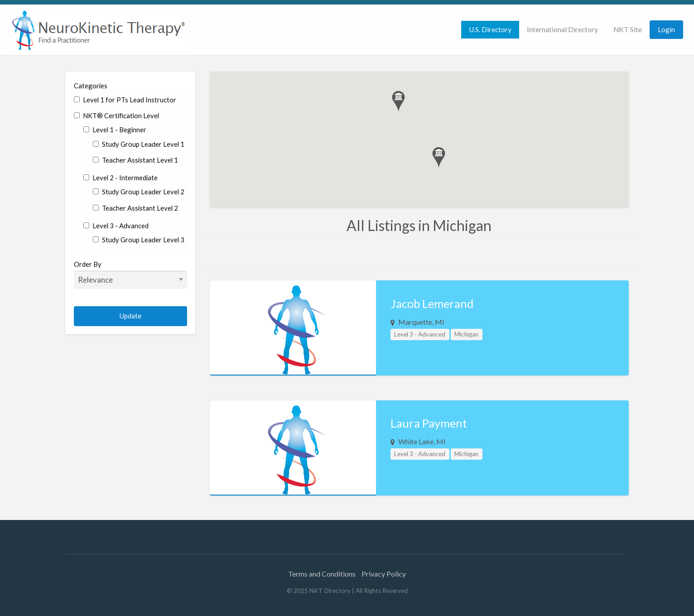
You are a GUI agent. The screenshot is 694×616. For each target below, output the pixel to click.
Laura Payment (429, 423)
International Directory (562, 29)
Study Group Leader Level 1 (139, 144)
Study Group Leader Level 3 (139, 240)
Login (666, 29)
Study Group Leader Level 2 (139, 192)
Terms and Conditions (322, 574)
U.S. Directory (490, 29)
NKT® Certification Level (116, 115)
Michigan (466, 334)
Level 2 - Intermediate (120, 178)
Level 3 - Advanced (116, 226)
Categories (91, 86)
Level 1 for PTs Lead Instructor (125, 100)
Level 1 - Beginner (115, 130)
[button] (398, 101)
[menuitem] (490, 30)
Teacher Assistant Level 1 (135, 160)
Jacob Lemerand (432, 303)
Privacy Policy (384, 574)
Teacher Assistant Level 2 (135, 208)
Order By (131, 274)
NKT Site (628, 29)
